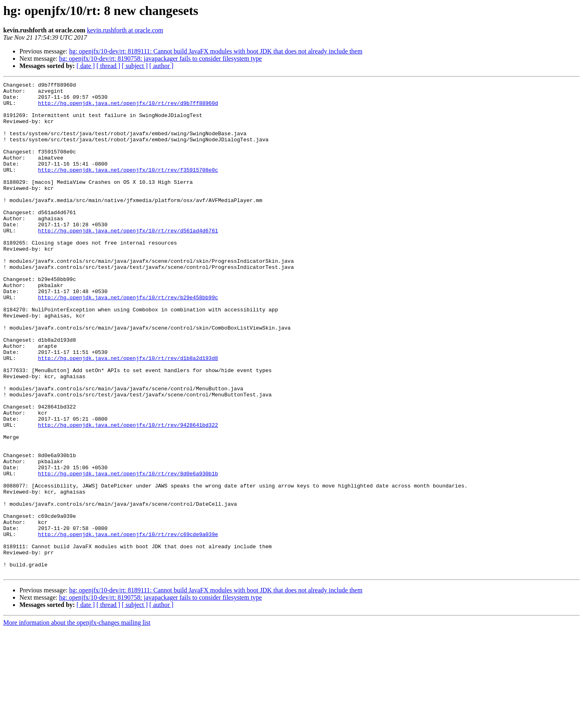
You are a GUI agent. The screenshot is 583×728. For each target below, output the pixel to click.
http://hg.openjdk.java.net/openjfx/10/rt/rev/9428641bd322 (128, 494)
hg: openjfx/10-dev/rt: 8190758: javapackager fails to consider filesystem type (161, 59)
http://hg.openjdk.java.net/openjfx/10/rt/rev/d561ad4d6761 (128, 261)
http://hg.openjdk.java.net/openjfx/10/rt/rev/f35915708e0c (128, 188)
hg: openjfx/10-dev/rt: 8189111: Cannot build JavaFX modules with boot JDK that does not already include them (216, 51)
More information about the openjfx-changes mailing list (77, 721)
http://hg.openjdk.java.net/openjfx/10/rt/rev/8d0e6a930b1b (128, 552)
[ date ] (86, 66)
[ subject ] (135, 66)
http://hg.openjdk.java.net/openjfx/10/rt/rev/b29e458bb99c (128, 341)
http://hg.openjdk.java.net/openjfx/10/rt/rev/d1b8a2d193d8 (128, 414)
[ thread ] (108, 66)
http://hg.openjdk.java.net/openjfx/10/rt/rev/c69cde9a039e (128, 625)
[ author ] (162, 66)
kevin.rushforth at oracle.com (125, 30)
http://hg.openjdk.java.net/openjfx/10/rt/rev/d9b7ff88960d (128, 108)
